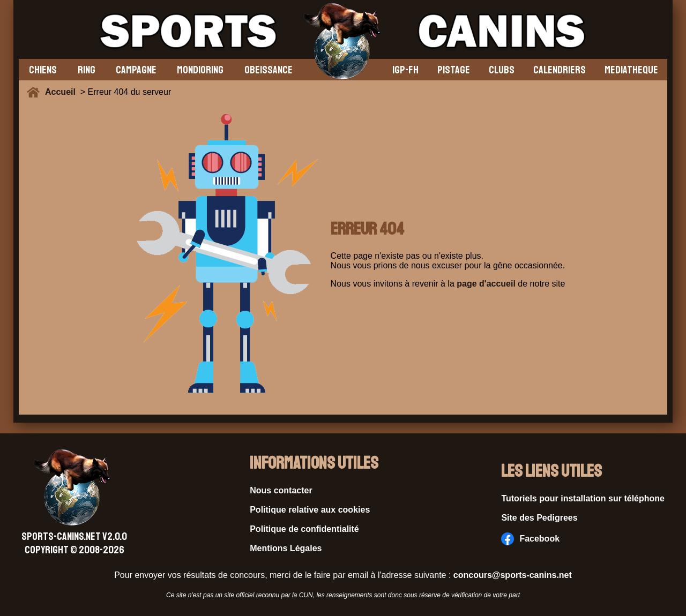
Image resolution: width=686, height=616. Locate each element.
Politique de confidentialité (304, 529)
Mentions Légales (286, 548)
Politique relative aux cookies (310, 510)
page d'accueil (486, 284)
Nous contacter (281, 490)
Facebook (530, 539)
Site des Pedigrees (539, 518)
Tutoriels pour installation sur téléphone (583, 498)
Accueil (63, 92)
